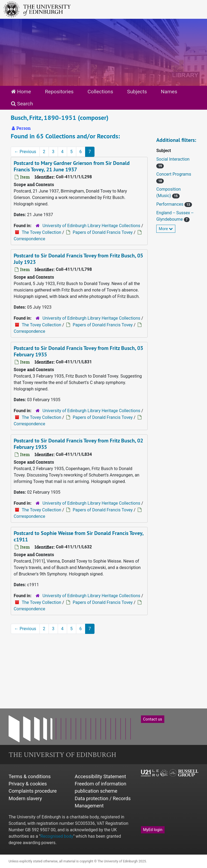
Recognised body (57, 836)
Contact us (153, 719)
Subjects (137, 92)
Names (169, 92)
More (166, 229)
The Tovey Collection (41, 232)
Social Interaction (173, 159)
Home (21, 92)
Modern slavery (25, 798)
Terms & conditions (30, 776)
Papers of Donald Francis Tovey (103, 232)
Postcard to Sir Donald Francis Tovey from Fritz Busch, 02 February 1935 (78, 444)
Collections (100, 92)
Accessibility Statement (100, 776)
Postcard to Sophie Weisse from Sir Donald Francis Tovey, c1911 (79, 536)
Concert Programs (174, 174)
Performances (170, 204)
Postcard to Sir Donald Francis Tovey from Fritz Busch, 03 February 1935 (78, 351)
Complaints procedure (33, 791)
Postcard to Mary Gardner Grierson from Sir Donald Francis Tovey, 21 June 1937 (72, 166)
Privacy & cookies (28, 784)
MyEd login (153, 830)
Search (22, 104)
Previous (25, 152)
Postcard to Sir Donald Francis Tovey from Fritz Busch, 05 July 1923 (78, 259)
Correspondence (29, 239)
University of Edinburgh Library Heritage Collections (91, 226)
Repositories (59, 92)
